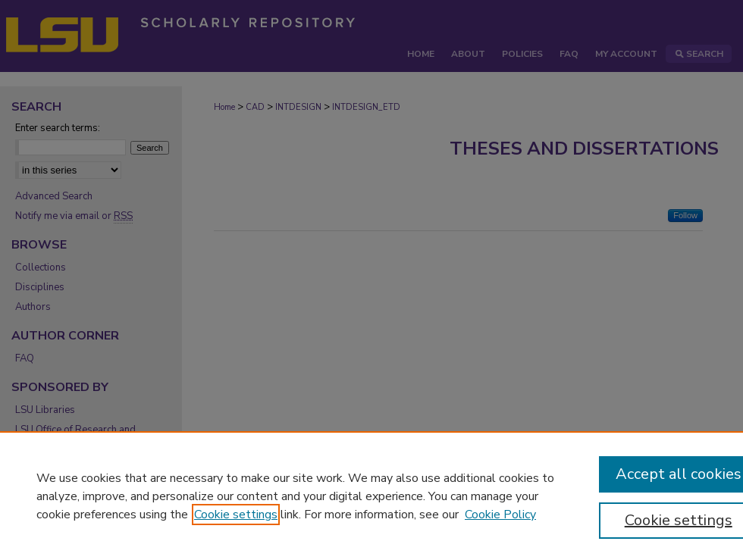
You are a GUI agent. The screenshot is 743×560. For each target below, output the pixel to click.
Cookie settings (236, 515)
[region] (371, 496)
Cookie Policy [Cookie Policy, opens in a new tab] (500, 515)
